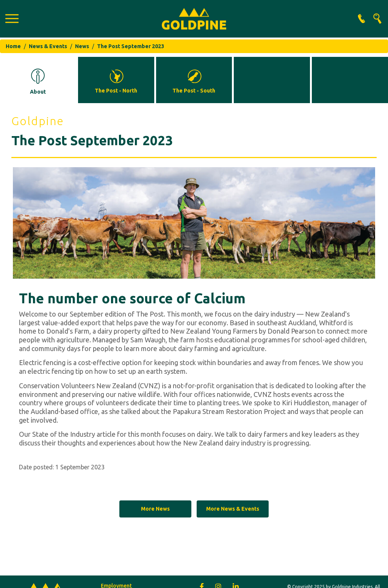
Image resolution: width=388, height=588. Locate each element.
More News (155, 509)
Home (13, 46)
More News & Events (233, 509)
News (82, 46)
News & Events (48, 46)
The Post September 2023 (131, 46)
